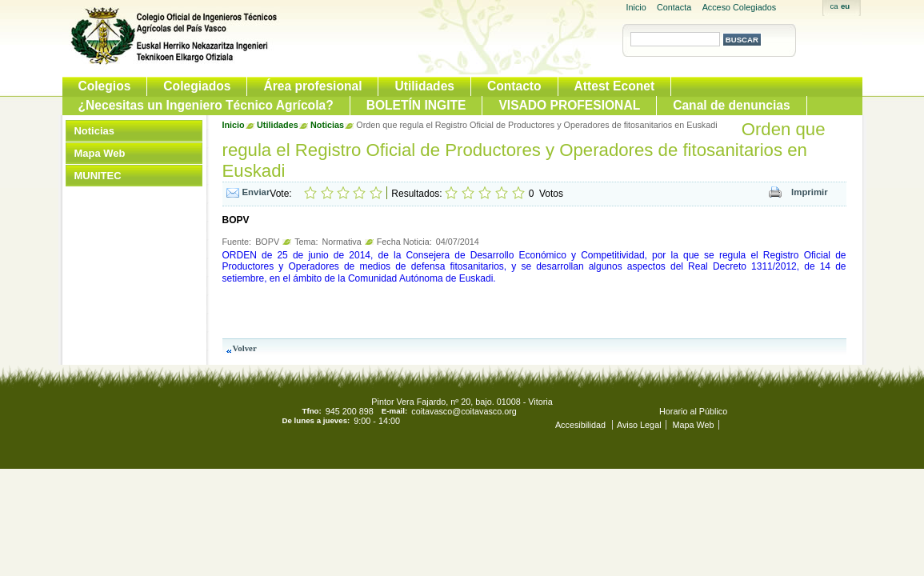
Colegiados (197, 86)
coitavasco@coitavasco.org (464, 411)
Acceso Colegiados (739, 7)
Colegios (105, 86)
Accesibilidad (582, 425)
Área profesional (312, 86)
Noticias (94, 131)
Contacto (514, 86)
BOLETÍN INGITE (416, 105)
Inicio (636, 7)
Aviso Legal (639, 425)
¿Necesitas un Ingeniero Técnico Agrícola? (206, 105)
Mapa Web (100, 153)
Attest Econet (615, 86)
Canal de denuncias (731, 105)
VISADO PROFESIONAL (569, 105)
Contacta (674, 7)
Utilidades (424, 86)
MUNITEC (98, 176)
